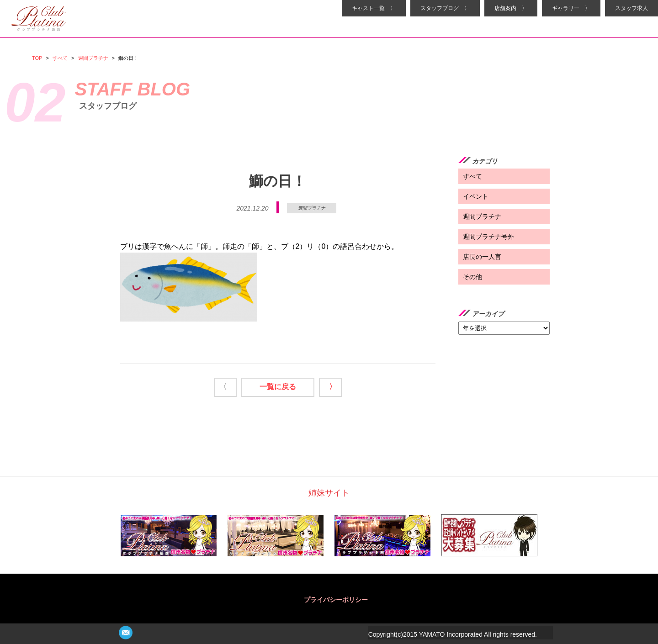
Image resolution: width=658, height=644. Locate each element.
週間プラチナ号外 (488, 237)
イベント (476, 196)
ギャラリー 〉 (571, 8)
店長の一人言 (482, 257)
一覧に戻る (278, 387)
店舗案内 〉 (511, 8)
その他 (472, 277)
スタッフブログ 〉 (445, 8)
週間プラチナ (93, 58)
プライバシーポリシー (336, 600)
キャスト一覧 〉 (374, 8)
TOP (37, 58)
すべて (60, 58)
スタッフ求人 (631, 8)
